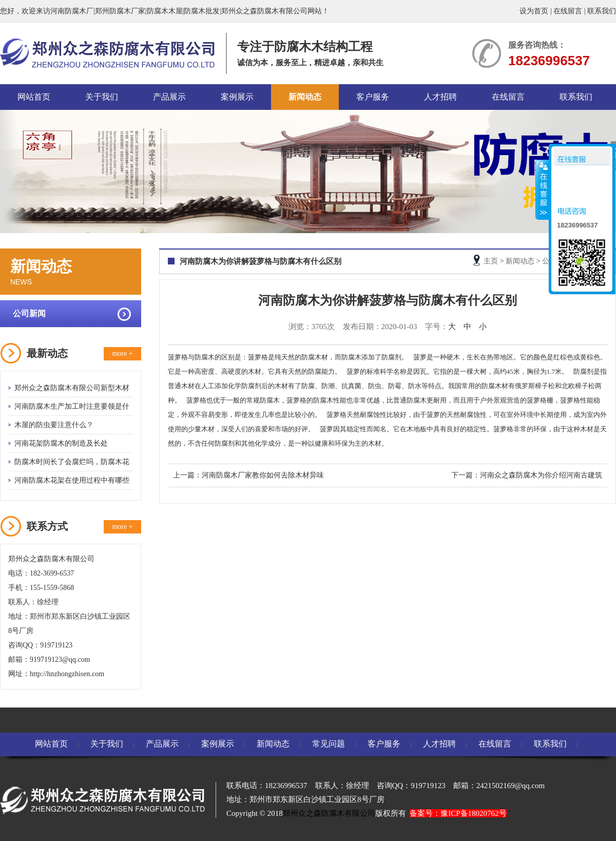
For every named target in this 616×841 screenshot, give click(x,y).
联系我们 (602, 11)
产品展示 (169, 97)
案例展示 (237, 97)
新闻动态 (305, 97)
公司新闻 (29, 313)
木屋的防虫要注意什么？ (54, 425)
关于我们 (102, 97)
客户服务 (373, 97)
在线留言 (568, 11)
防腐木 (205, 357)
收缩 (543, 189)
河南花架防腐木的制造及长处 (61, 443)
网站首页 (34, 97)
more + (122, 353)
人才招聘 (440, 97)
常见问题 (329, 744)
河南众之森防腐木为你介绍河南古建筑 (541, 475)
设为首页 (534, 11)
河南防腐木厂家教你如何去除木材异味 (263, 475)
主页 (491, 261)
